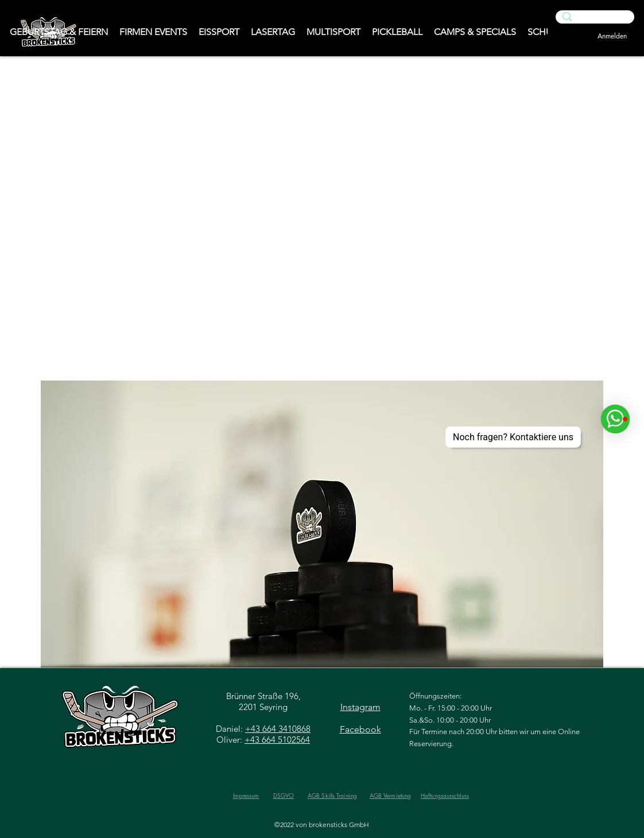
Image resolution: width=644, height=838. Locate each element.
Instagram (360, 707)
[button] (322, 524)
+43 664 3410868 (278, 729)
